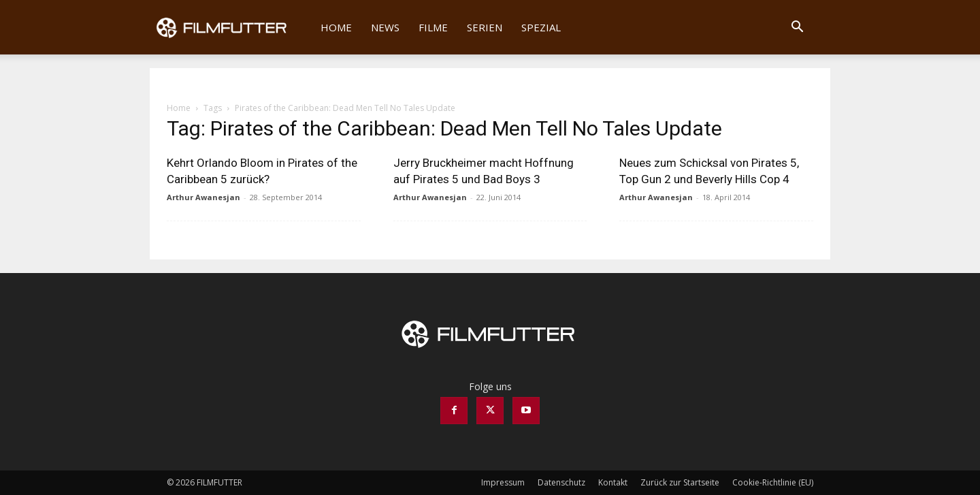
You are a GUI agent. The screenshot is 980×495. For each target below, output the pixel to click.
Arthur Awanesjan (203, 197)
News (385, 27)
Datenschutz (561, 482)
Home (336, 27)
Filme (433, 27)
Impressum (503, 482)
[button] (797, 28)
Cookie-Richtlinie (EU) (773, 482)
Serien (485, 27)
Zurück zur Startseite (680, 482)
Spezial (541, 27)
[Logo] (230, 27)
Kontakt (613, 482)
